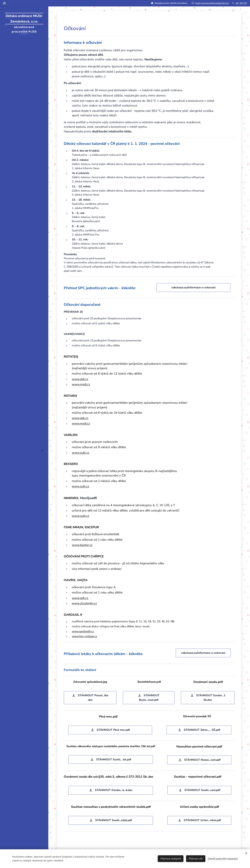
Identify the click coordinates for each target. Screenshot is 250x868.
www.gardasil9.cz (83, 631)
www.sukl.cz (81, 453)
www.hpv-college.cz (84, 636)
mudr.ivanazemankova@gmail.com (212, 3)
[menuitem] (24, 423)
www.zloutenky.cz (84, 603)
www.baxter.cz (82, 545)
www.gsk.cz (80, 379)
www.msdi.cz (81, 384)
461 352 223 (241, 3)
